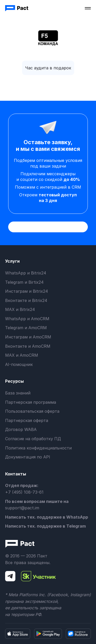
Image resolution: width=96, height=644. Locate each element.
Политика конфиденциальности (38, 448)
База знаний (18, 393)
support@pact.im (22, 508)
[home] (17, 8)
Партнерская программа (31, 402)
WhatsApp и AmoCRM (27, 319)
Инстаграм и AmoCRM (28, 337)
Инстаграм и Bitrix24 (26, 291)
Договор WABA (21, 429)
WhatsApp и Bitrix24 (26, 273)
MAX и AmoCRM (22, 355)
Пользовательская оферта (32, 411)
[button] (88, 8)
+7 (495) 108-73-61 (24, 492)
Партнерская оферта (27, 420)
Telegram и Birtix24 (24, 282)
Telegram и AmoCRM (26, 328)
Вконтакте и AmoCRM (28, 346)
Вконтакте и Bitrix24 (26, 300)
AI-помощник (19, 364)
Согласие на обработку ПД (33, 439)
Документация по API (28, 457)
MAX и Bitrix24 (20, 309)
